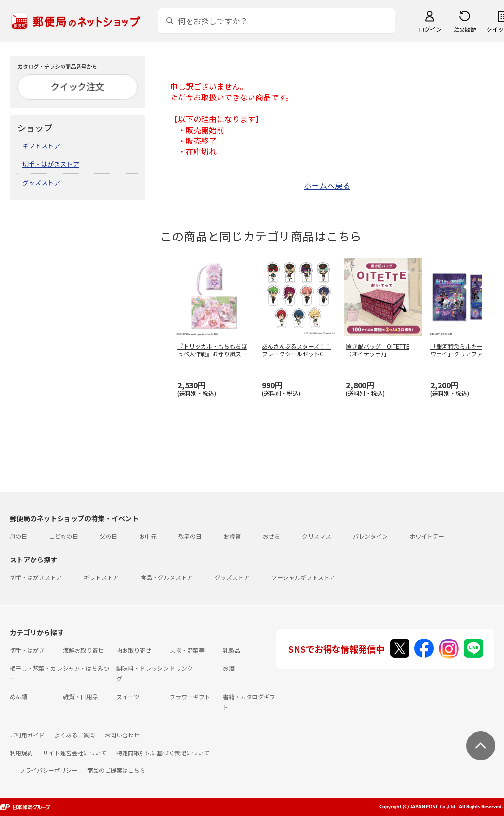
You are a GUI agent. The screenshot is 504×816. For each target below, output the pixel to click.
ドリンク (181, 668)
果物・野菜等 (187, 650)
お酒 (229, 668)
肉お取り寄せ (134, 650)
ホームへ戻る (327, 185)
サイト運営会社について (75, 753)
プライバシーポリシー (48, 770)
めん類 (18, 696)
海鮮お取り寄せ (83, 650)
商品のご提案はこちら (116, 770)
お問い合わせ (122, 735)
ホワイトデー (427, 536)
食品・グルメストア (167, 577)
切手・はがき (27, 650)
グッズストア (41, 183)
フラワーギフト (190, 696)
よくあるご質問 (75, 735)
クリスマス (316, 536)
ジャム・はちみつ (86, 668)
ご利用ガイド (27, 735)
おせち (271, 536)
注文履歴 (465, 29)
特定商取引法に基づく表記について (163, 753)
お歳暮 (232, 536)
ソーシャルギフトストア (303, 577)
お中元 (148, 536)
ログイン (430, 29)
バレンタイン (370, 536)
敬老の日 (190, 536)
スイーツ (128, 696)
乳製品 (232, 650)
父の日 (109, 536)
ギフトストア (41, 146)
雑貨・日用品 (80, 696)
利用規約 (21, 753)
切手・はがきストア (51, 164)
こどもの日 (63, 536)
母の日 (18, 536)
